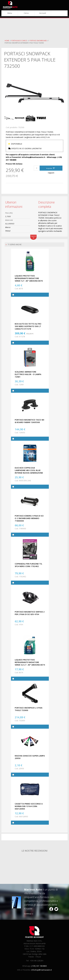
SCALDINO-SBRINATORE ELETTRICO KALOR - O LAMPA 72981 (28, 374)
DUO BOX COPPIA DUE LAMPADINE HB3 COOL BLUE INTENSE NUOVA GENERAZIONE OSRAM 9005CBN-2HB (29, 471)
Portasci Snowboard (38, 41)
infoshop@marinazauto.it (42, 970)
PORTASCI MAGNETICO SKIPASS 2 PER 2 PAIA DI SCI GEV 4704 (30, 613)
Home (7, 41)
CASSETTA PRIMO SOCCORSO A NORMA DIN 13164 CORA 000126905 (29, 806)
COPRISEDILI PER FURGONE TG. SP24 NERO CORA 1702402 (29, 565)
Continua (28, 914)
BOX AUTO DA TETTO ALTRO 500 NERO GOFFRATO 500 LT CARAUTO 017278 (28, 326)
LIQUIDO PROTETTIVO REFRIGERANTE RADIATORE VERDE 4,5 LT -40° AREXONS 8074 (30, 662)
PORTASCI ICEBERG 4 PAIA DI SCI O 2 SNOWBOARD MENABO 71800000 (29, 518)
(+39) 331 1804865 (39, 966)
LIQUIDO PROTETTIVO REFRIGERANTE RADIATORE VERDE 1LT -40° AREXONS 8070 (29, 278)
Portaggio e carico (19, 41)
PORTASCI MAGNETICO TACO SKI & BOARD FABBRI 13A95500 (29, 421)
